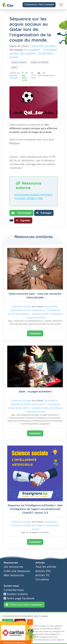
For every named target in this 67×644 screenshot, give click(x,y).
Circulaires (42, 579)
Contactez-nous (14, 590)
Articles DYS (43, 571)
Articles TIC (43, 575)
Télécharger (21, 213)
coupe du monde (39, 62)
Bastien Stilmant (14, 77)
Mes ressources (14, 575)
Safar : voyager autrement (35, 392)
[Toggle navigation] (61, 5)
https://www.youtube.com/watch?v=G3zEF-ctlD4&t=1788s (33, 196)
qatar (14, 67)
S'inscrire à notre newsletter (24, 605)
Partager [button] (44, 213)
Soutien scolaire (16, 594)
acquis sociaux (19, 62)
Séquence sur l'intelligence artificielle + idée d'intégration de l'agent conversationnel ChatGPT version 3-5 (35, 509)
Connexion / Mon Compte (39, 5)
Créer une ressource (17, 571)
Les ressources (13, 567)
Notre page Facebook (19, 598)
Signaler (23, 220)
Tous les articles (46, 567)
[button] (11, 220)
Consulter (35, 333)
